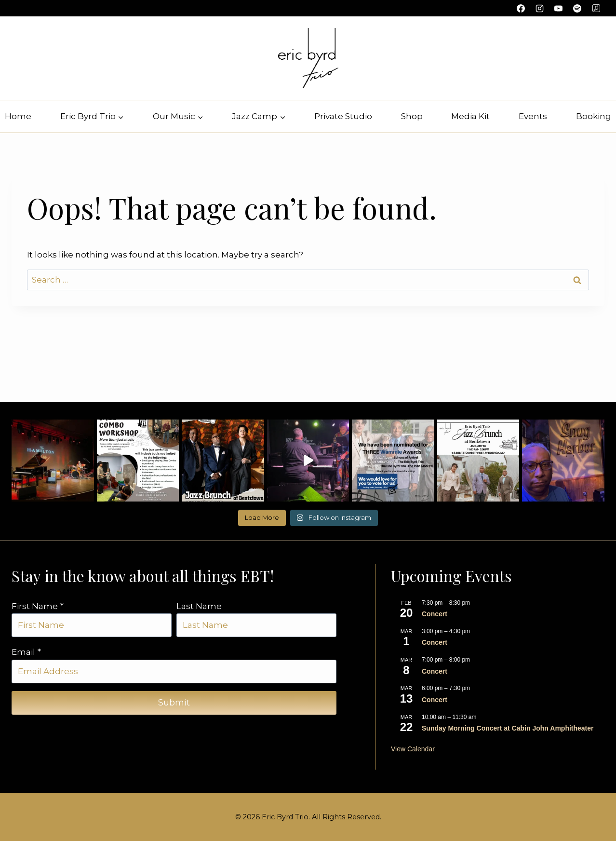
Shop (412, 116)
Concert (435, 614)
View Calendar (413, 749)
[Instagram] (540, 8)
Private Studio (343, 116)
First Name (38, 606)
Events (533, 116)
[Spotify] (577, 8)
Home (18, 116)
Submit (174, 703)
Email (26, 652)
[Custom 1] (596, 8)
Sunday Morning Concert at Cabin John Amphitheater (508, 728)
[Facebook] (521, 8)
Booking (594, 116)
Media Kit (470, 116)
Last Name (199, 606)
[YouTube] (559, 8)
